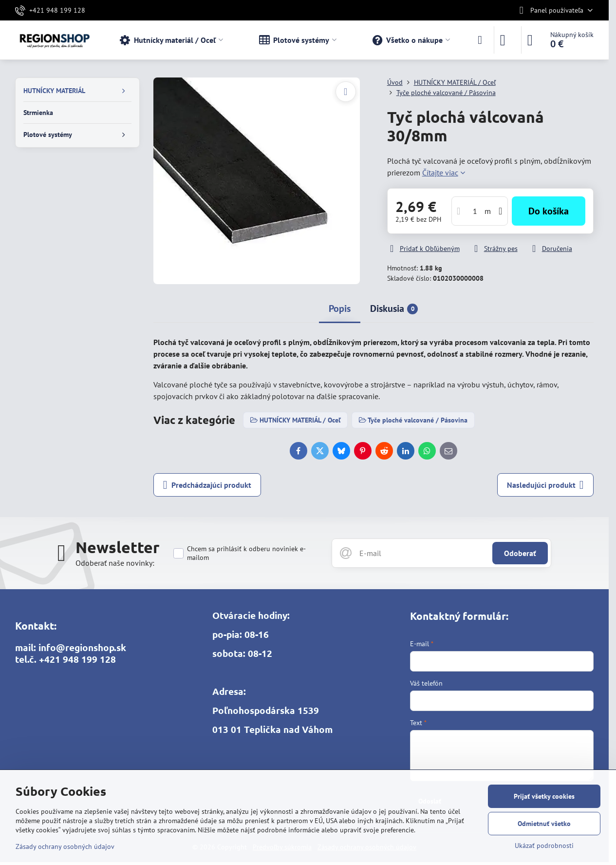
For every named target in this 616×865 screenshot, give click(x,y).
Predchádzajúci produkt (207, 485)
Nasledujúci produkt (545, 485)
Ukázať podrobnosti (544, 846)
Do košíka (549, 211)
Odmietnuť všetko (544, 824)
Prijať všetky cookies (544, 796)
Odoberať (520, 553)
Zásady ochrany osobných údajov (65, 846)
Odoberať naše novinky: (115, 563)
